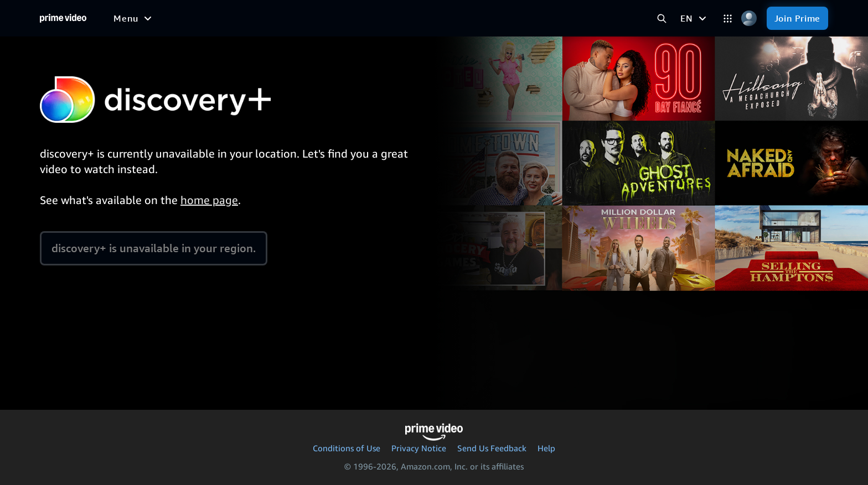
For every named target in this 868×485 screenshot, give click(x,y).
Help (546, 448)
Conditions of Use (347, 448)
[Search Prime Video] (662, 19)
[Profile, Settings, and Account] (749, 19)
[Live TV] (416, 18)
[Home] (63, 18)
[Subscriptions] (485, 18)
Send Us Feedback (492, 448)
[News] (372, 18)
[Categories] (728, 19)
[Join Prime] (797, 18)
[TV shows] (278, 18)
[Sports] (329, 18)
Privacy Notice (419, 448)
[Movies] (227, 18)
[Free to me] (172, 18)
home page (209, 200)
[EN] (694, 18)
